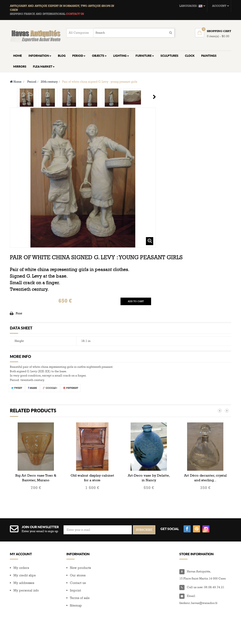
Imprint (75, 590)
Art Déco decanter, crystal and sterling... (205, 478)
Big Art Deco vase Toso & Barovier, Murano (36, 478)
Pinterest (71, 388)
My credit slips (24, 575)
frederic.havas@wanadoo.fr (198, 603)
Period (32, 82)
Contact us (78, 583)
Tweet (17, 388)
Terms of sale (80, 598)
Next (154, 97)
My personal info (26, 590)
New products (80, 568)
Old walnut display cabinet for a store (92, 478)
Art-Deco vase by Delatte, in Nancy (149, 478)
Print (19, 313)
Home (16, 82)
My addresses (24, 583)
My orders (21, 568)
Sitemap (76, 606)
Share (32, 388)
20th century (49, 82)
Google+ (50, 388)
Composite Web (48, 635)
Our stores (78, 575)
